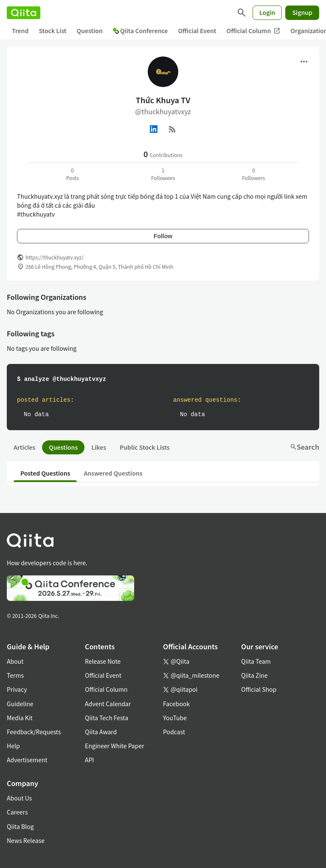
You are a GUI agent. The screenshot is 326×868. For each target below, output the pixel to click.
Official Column (254, 31)
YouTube (175, 718)
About (15, 661)
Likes (99, 447)
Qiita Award (101, 732)
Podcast (174, 732)
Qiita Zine (254, 675)
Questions (63, 447)
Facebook (176, 704)
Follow (163, 236)
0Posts (73, 174)
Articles (24, 447)
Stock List (52, 31)
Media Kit (20, 718)
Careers (17, 812)
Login (267, 12)
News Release (26, 840)
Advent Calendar (108, 704)
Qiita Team (256, 661)
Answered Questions (113, 473)
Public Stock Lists (145, 447)
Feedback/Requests (34, 732)
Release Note (103, 661)
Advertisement (27, 760)
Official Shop (259, 689)
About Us (19, 798)
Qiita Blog (20, 826)
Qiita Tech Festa (107, 718)
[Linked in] (154, 129)
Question (90, 31)
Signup (302, 12)
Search (305, 447)
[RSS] (172, 129)
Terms (15, 675)
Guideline (20, 704)
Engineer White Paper (115, 746)
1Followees (163, 174)
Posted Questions (45, 473)
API (89, 760)
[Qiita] (24, 13)
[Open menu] (304, 62)
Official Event (197, 31)
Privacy (17, 689)
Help (13, 746)
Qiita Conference (141, 31)
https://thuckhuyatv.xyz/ (55, 257)
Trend (20, 31)
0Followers (253, 174)
